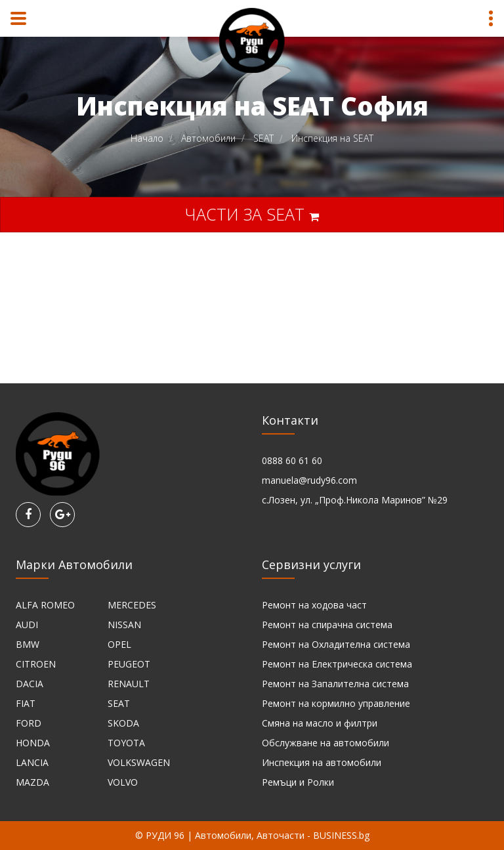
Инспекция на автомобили (322, 762)
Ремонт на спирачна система (327, 625)
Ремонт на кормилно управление (336, 703)
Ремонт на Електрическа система (337, 664)
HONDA (33, 743)
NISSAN (124, 625)
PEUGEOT (129, 664)
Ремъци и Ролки (298, 782)
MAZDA (32, 782)
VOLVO (123, 782)
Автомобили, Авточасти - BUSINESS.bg (282, 835)
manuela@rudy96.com (309, 480)
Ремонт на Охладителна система (336, 644)
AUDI (27, 625)
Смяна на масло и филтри (320, 723)
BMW (28, 644)
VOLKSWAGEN (139, 762)
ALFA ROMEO (45, 605)
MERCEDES (132, 605)
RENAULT (129, 684)
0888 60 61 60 (292, 460)
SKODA (123, 723)
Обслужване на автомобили (325, 743)
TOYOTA (126, 743)
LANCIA (32, 762)
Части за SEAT (252, 214)
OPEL (119, 644)
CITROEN (36, 664)
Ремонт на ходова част (314, 605)
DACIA (30, 684)
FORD (29, 723)
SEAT (119, 703)
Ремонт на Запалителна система (335, 684)
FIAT (26, 703)
